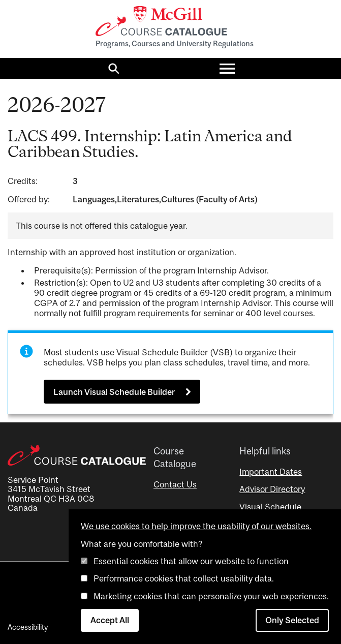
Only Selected (292, 620)
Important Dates (271, 472)
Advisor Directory (272, 489)
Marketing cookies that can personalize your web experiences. (211, 596)
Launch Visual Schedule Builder (114, 392)
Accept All (110, 620)
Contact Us (175, 484)
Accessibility (28, 627)
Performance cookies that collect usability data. (184, 578)
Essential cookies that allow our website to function (191, 561)
